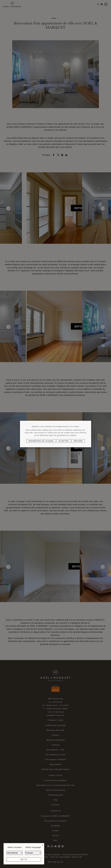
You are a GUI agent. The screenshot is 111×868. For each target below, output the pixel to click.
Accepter (64, 441)
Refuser (78, 441)
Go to (24, 859)
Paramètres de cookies (41, 441)
